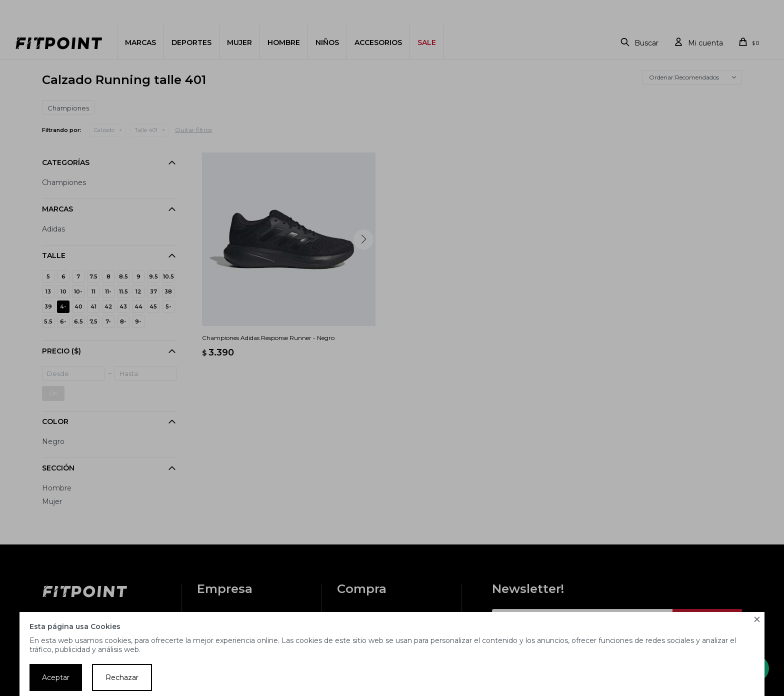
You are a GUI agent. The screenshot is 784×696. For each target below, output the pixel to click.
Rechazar (122, 677)
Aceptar (56, 677)
